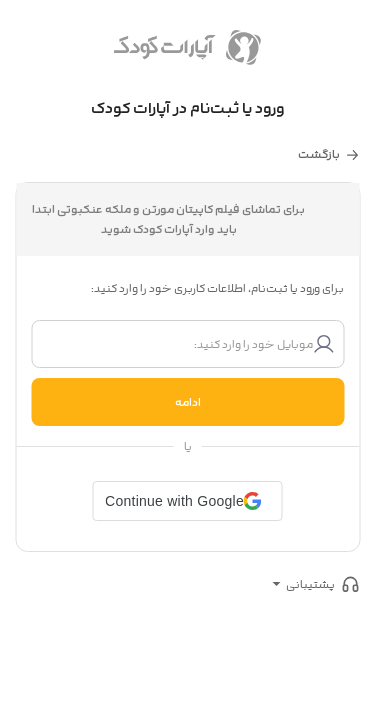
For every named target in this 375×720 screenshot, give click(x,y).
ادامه (188, 402)
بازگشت (319, 154)
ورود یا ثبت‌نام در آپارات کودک (188, 108)
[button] (187, 501)
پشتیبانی (310, 584)
